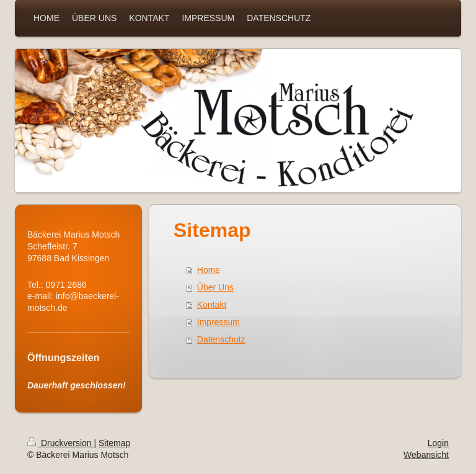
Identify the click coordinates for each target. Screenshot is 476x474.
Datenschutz (221, 339)
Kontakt (212, 305)
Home (209, 270)
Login (438, 443)
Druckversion (60, 443)
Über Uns (215, 287)
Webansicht (426, 455)
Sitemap (114, 443)
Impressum (218, 322)
